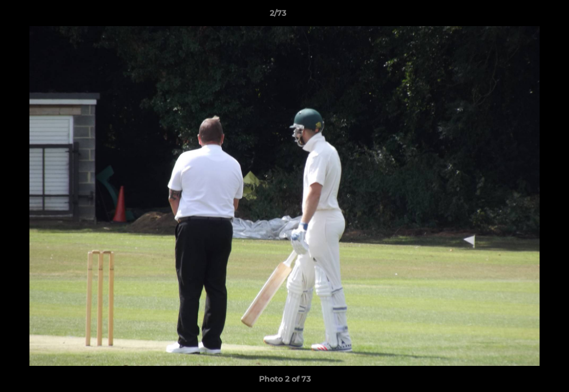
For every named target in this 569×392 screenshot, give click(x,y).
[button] (523, 16)
